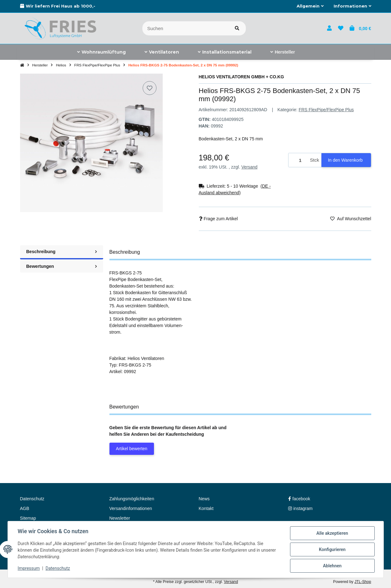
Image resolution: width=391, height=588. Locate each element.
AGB (25, 508)
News (204, 499)
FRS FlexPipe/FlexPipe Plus (326, 110)
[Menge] (298, 160)
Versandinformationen (131, 508)
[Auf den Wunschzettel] (150, 88)
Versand (249, 167)
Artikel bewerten (132, 449)
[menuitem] (101, 52)
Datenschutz (58, 569)
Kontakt (206, 508)
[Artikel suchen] (237, 28)
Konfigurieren (332, 549)
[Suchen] (185, 28)
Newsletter (120, 518)
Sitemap (28, 518)
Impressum (29, 569)
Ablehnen (332, 566)
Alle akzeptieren (332, 533)
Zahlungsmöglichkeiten (132, 499)
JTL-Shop (363, 582)
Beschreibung (62, 252)
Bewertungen (62, 266)
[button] (310, 6)
